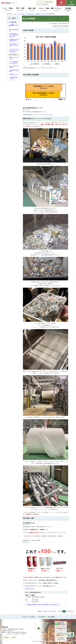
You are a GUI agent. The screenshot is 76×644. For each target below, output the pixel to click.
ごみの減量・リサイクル (40, 14)
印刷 (54, 26)
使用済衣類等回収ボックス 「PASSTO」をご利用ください (14, 35)
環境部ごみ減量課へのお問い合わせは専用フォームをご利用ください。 (44, 604)
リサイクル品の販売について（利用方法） (14, 62)
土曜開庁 (14, 637)
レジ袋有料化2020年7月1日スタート (14, 78)
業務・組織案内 (51, 617)
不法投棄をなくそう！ (14, 74)
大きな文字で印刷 (62, 26)
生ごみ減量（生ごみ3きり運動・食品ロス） (14, 40)
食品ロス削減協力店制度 (14, 30)
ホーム (15, 14)
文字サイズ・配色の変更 (43, 4)
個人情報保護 (42, 617)
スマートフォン (70, 611)
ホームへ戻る (53, 611)
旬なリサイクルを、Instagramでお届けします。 (14, 45)
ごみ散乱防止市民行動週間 (14, 71)
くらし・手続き (21, 14)
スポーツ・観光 (44, 9)
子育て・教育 (20, 9)
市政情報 (68, 9)
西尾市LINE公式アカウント (61, 629)
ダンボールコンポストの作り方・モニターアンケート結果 (14, 50)
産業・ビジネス (56, 9)
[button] (61, 3)
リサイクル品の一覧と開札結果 (14, 67)
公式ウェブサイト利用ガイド (29, 617)
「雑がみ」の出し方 (30, 589)
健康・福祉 (32, 9)
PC (64, 611)
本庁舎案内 (6, 637)
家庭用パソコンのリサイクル (14, 58)
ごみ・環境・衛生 (29, 14)
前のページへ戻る (43, 611)
